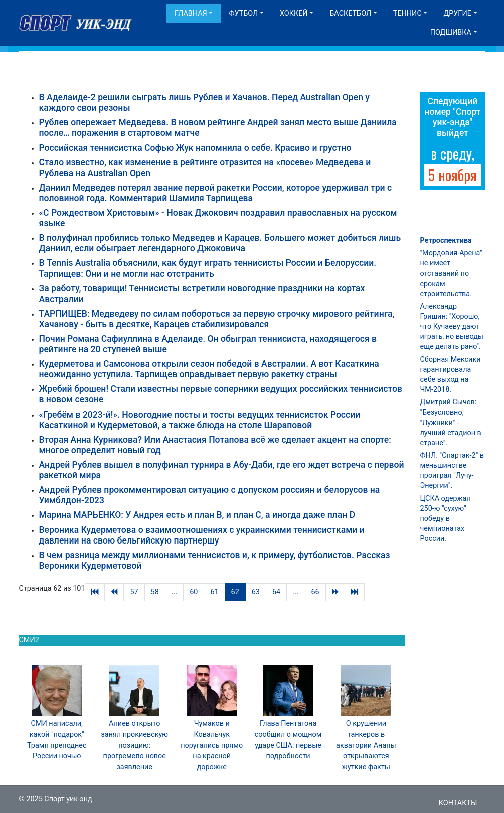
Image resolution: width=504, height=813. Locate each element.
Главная (191, 13)
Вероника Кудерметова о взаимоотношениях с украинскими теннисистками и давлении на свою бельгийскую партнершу (202, 535)
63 (256, 592)
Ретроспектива (446, 241)
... (174, 592)
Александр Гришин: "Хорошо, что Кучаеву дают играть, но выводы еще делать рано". (452, 327)
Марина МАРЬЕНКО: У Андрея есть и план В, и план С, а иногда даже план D (197, 515)
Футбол (243, 13)
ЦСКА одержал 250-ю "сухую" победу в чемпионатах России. (446, 519)
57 (134, 592)
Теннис (407, 13)
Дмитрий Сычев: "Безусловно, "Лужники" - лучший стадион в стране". (451, 423)
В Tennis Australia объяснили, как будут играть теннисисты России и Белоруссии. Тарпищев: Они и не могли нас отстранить (208, 268)
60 (194, 592)
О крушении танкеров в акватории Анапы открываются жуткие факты (366, 745)
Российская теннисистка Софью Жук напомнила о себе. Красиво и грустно (195, 148)
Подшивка (451, 32)
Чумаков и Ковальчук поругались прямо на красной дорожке (212, 745)
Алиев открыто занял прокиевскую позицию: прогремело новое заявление (134, 745)
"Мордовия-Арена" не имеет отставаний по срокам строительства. (451, 274)
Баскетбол (350, 13)
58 (155, 592)
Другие (457, 13)
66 (315, 592)
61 (214, 592)
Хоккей (294, 13)
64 (276, 592)
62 (235, 592)
